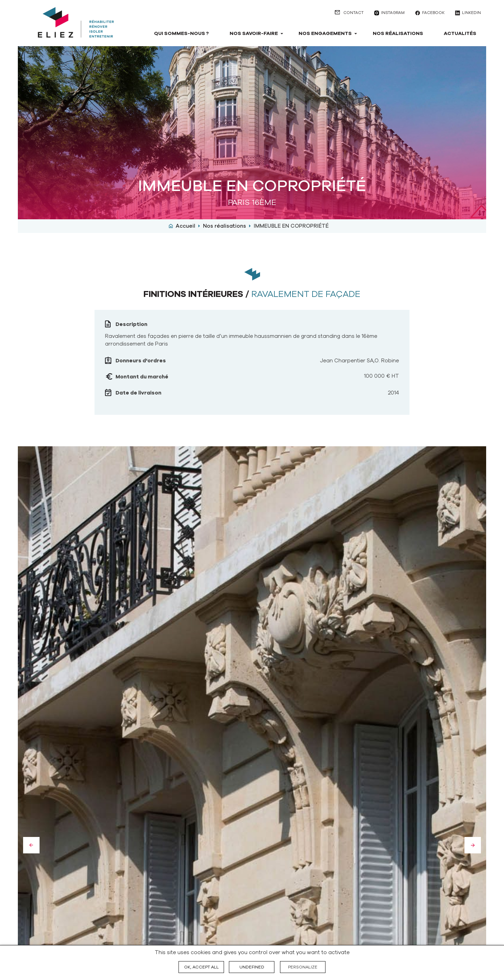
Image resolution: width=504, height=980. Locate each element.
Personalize (303, 967)
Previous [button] (31, 845)
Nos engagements (325, 33)
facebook (433, 13)
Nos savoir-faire (254, 33)
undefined (252, 967)
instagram (393, 13)
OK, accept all (201, 967)
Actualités (460, 33)
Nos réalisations (398, 33)
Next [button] (473, 845)
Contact (353, 13)
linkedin (471, 13)
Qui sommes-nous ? (181, 33)
